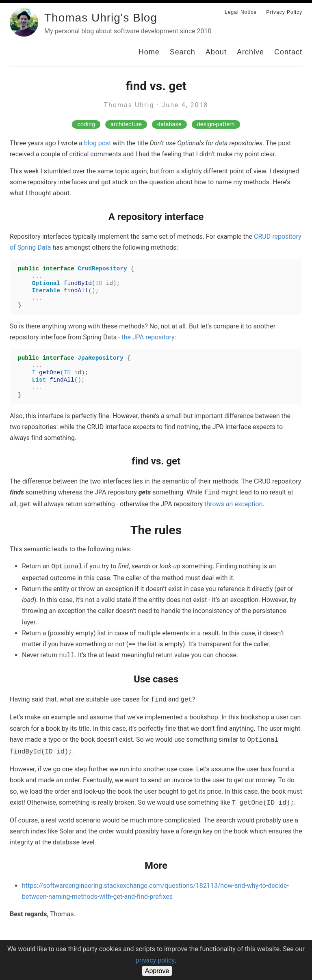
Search (183, 52)
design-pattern (216, 124)
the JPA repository (148, 337)
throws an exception (233, 504)
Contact (288, 52)
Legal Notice (241, 12)
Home (149, 52)
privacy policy (155, 960)
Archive (250, 52)
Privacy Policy (284, 12)
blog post (98, 143)
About (216, 52)
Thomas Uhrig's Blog (101, 18)
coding (86, 124)
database (169, 124)
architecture (126, 124)
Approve (157, 971)
